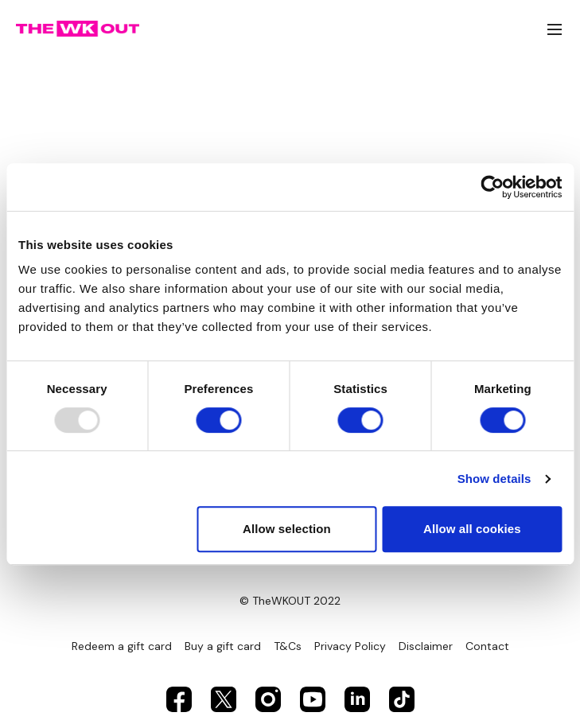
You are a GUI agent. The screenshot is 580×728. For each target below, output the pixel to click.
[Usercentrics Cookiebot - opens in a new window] (492, 187)
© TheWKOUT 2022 (290, 601)
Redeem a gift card (122, 646)
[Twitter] (224, 699)
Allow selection (287, 529)
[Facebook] (179, 699)
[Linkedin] (357, 699)
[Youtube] (313, 699)
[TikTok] (402, 699)
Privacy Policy (350, 646)
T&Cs (288, 646)
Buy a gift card (223, 646)
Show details (494, 479)
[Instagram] (268, 699)
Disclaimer (426, 646)
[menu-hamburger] (555, 29)
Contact (487, 646)
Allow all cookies (472, 529)
